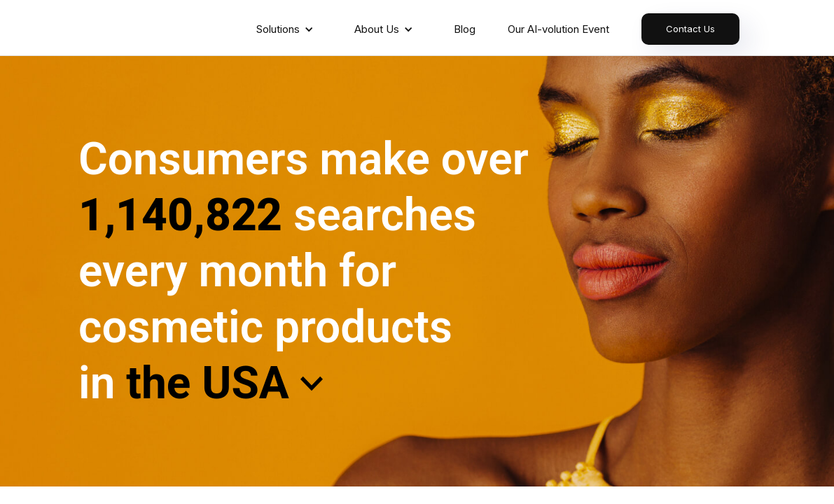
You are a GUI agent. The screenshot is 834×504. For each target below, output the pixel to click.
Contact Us (690, 29)
